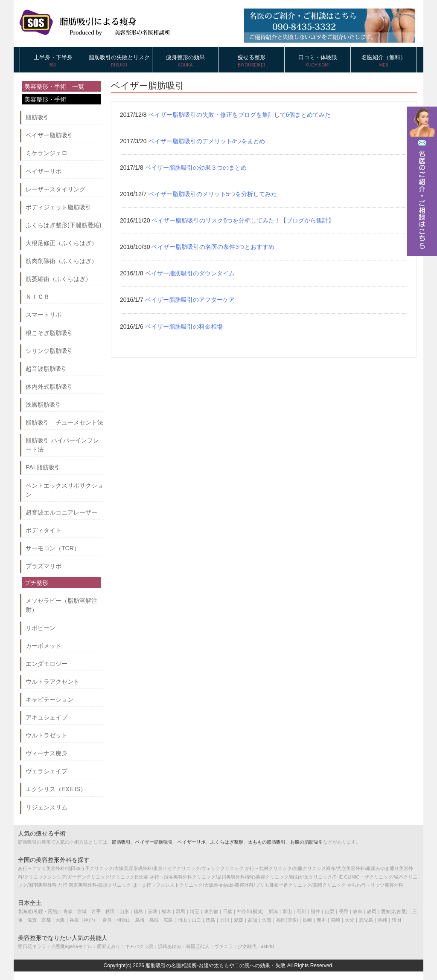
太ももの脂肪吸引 (267, 842)
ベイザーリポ (44, 171)
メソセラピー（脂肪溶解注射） (61, 605)
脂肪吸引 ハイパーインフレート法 (62, 445)
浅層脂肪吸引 (44, 405)
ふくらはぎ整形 (227, 842)
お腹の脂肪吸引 (307, 842)
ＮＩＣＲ (38, 297)
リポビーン (41, 628)
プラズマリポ (44, 566)
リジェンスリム (47, 807)
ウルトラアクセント (52, 682)
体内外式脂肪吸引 (50, 387)
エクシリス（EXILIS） (56, 789)
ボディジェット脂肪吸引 (58, 207)
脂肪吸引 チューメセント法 (64, 422)
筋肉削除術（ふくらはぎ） (61, 261)
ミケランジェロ (47, 153)
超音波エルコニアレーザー (61, 512)
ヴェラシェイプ (47, 771)
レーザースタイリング (55, 189)
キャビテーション (50, 700)
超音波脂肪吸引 (47, 369)
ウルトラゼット (47, 735)
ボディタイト (44, 530)
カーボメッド (44, 646)
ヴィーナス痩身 (47, 753)
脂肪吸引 (38, 117)
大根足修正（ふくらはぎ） (61, 243)
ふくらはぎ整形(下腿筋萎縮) (63, 225)
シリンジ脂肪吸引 (50, 351)
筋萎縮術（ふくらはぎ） (58, 279)
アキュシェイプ (47, 717)
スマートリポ (44, 315)
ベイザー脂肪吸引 (50, 135)
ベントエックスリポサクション (64, 490)
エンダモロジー (47, 664)
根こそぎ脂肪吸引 (50, 333)
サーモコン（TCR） (53, 548)
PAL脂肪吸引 (43, 467)
